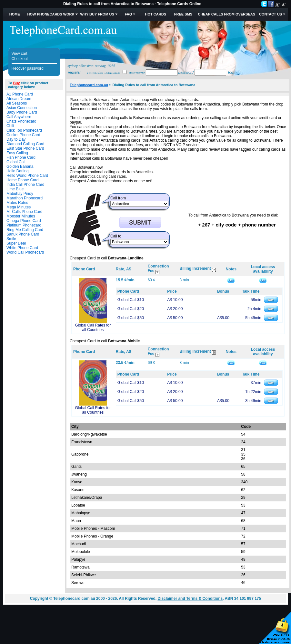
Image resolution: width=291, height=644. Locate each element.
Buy (17, 83)
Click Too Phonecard (24, 130)
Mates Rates (17, 203)
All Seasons (17, 103)
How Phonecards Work (51, 14)
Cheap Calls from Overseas (226, 14)
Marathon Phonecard (25, 198)
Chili (10, 126)
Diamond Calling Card (25, 144)
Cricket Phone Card (23, 135)
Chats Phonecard (21, 121)
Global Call (16, 162)
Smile (11, 239)
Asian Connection (22, 108)
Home (15, 14)
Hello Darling (18, 171)
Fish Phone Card (21, 157)
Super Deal (16, 243)
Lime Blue (15, 189)
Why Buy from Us (97, 14)
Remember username (104, 73)
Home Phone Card (22, 180)
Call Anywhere (19, 117)
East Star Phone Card (25, 148)
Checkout (20, 59)
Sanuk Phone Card (23, 234)
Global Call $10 (131, 300)
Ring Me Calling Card (25, 230)
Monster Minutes (21, 216)
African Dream (19, 99)
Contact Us (271, 14)
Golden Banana (20, 166)
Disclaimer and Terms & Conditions (190, 599)
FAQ (129, 14)
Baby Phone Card (22, 112)
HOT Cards (156, 14)
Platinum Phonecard (24, 225)
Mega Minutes (19, 207)
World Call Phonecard (25, 252)
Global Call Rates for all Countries (93, 327)
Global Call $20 (131, 309)
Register (74, 72)
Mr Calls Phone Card (24, 212)
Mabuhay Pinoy (20, 194)
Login (232, 72)
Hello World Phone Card (27, 176)
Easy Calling (17, 153)
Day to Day (16, 139)
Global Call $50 (131, 318)
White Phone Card (22, 248)
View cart (20, 54)
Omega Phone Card (24, 221)
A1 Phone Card (20, 94)
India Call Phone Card (25, 185)
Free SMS (183, 14)
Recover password (28, 68)
